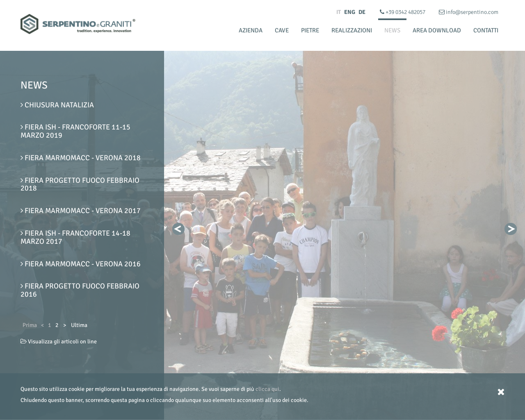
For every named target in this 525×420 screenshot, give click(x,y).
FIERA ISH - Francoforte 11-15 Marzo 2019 (75, 131)
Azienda (251, 30)
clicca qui (267, 389)
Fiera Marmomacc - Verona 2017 (81, 211)
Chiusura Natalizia (57, 105)
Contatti (486, 30)
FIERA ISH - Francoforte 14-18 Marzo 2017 (75, 237)
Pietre (310, 30)
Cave (282, 30)
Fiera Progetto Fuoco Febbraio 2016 (80, 290)
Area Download (437, 30)
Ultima (79, 325)
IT (339, 12)
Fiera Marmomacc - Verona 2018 (81, 158)
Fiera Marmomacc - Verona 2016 (81, 264)
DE (362, 12)
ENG (350, 12)
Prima (30, 325)
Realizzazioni (352, 30)
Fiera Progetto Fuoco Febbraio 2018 (80, 184)
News (392, 30)
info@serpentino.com (469, 12)
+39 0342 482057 (403, 12)
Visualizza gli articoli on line (59, 342)
